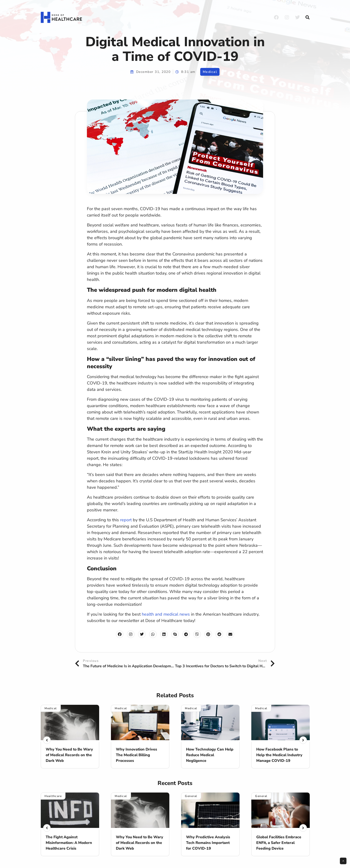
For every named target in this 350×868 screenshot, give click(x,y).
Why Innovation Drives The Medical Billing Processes (136, 755)
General (191, 796)
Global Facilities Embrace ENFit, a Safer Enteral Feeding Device (279, 843)
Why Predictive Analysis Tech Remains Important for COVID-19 (208, 843)
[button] (307, 17)
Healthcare (53, 796)
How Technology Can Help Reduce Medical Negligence (210, 755)
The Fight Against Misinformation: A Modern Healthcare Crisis (69, 843)
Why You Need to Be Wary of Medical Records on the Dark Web (69, 755)
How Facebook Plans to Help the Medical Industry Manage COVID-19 (279, 755)
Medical (210, 72)
